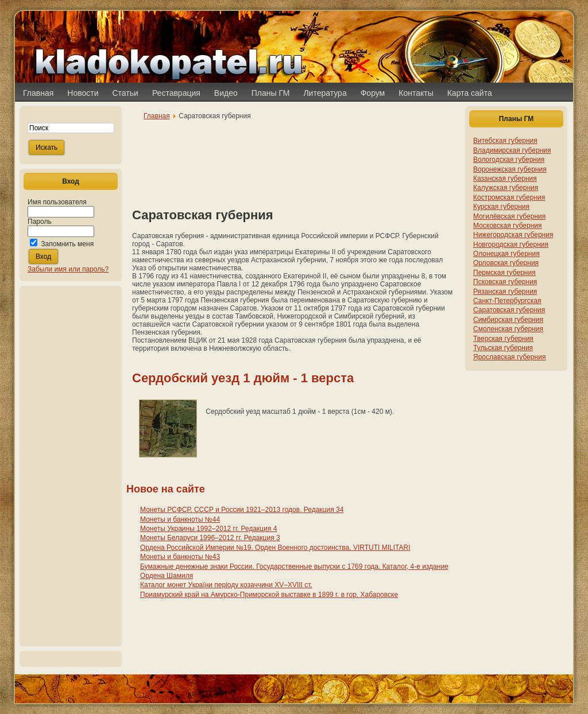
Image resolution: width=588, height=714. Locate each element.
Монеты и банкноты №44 (180, 519)
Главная (157, 116)
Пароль (40, 222)
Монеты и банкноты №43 (180, 557)
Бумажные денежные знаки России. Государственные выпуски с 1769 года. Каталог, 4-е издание (294, 566)
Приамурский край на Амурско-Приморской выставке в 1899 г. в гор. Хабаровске (269, 595)
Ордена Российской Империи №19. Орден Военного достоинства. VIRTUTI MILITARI (275, 548)
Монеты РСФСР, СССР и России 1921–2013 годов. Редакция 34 (242, 510)
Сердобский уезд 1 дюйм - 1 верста (243, 378)
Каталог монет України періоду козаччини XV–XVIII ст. (226, 585)
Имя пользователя (57, 202)
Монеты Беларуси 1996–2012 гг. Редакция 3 (210, 538)
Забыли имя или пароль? (68, 269)
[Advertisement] (71, 466)
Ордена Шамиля (167, 576)
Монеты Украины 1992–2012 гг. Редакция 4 (208, 529)
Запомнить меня (67, 244)
